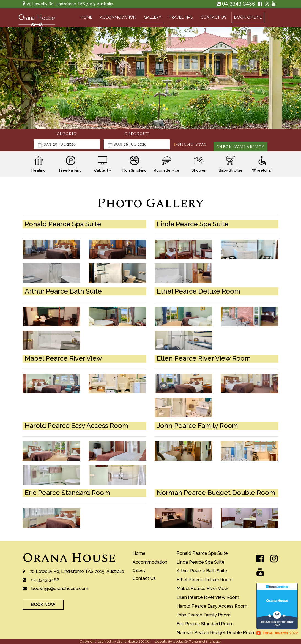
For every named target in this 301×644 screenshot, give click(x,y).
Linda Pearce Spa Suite (201, 562)
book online (248, 17)
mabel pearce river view (202, 589)
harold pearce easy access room (212, 606)
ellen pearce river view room (208, 597)
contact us (214, 17)
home (86, 17)
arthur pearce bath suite (202, 571)
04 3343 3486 (239, 4)
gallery (153, 17)
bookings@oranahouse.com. (60, 589)
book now (43, 604)
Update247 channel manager (197, 641)
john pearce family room (204, 615)
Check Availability (240, 147)
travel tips (181, 17)
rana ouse (37, 18)
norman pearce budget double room (216, 633)
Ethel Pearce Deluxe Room (205, 580)
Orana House (69, 558)
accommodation (118, 17)
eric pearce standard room (205, 624)
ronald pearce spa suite (202, 553)
